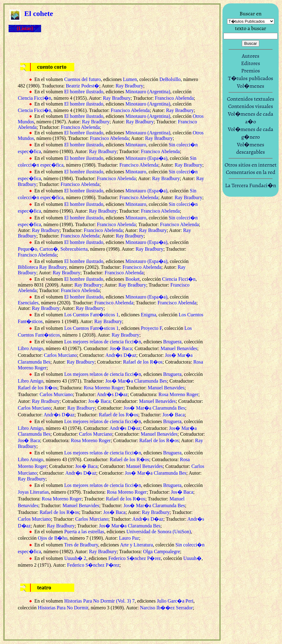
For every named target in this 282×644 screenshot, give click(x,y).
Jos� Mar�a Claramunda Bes (136, 381)
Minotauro (136, 145)
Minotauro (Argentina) (148, 92)
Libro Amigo (31, 348)
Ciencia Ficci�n (35, 98)
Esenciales (28, 303)
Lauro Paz (129, 538)
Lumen (130, 79)
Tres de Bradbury (81, 545)
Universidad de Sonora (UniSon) (159, 532)
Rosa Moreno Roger (104, 388)
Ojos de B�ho (52, 538)
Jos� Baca (121, 348)
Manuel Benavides (179, 348)
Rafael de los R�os (143, 362)
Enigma (149, 315)
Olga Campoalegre (161, 551)
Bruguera (172, 342)
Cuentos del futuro (82, 79)
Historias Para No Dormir (63, 608)
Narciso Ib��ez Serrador (166, 608)
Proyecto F (151, 328)
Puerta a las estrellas (84, 532)
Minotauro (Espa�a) (146, 158)
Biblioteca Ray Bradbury (42, 267)
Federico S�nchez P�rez (135, 558)
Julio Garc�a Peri (175, 601)
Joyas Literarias (33, 492)
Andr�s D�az (121, 355)
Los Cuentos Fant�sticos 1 (91, 315)
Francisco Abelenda (174, 98)
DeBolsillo (170, 79)
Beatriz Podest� (82, 86)
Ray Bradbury (129, 86)
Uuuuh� (192, 558)
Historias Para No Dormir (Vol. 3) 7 (99, 601)
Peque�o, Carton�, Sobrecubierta (53, 249)
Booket (133, 279)
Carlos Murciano (60, 355)
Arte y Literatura (137, 545)
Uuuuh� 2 (75, 558)
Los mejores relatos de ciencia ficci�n (102, 342)
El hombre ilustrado (84, 92)
